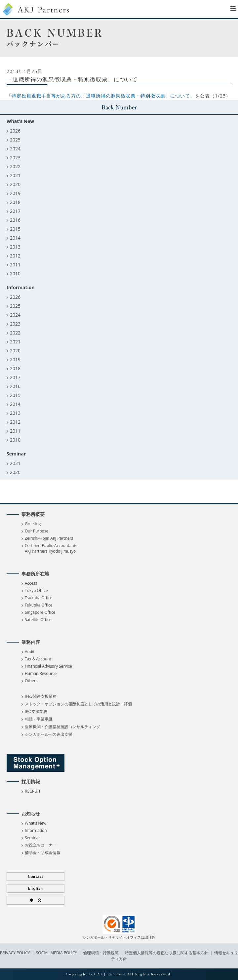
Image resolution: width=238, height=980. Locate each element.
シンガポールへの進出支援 (49, 734)
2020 (15, 184)
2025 (15, 140)
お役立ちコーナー (41, 845)
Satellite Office (38, 620)
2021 (15, 175)
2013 (15, 247)
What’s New (36, 823)
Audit (30, 652)
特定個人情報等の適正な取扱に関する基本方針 (167, 953)
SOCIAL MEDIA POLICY (56, 953)
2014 (15, 238)
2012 (15, 256)
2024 (15, 149)
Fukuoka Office (39, 605)
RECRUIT (33, 791)
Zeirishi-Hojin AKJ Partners (49, 538)
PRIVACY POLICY (16, 953)
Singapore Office (40, 612)
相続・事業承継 (39, 719)
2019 (15, 193)
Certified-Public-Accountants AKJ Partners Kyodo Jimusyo (51, 548)
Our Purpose (37, 531)
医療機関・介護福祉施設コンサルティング (62, 727)
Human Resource (41, 673)
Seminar (32, 838)
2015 (15, 229)
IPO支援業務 (36, 711)
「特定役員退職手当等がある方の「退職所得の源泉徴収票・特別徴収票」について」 (101, 96)
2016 (15, 220)
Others (31, 681)
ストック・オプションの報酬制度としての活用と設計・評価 (78, 704)
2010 (15, 274)
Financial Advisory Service (48, 666)
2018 (15, 202)
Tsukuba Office (39, 598)
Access (31, 583)
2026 (15, 131)
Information (36, 830)
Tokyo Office (36, 590)
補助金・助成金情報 (43, 853)
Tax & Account (38, 659)
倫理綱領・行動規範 (100, 953)
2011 (15, 265)
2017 (15, 211)
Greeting (33, 524)
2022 (15, 166)
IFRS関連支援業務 (41, 696)
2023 (15, 157)
